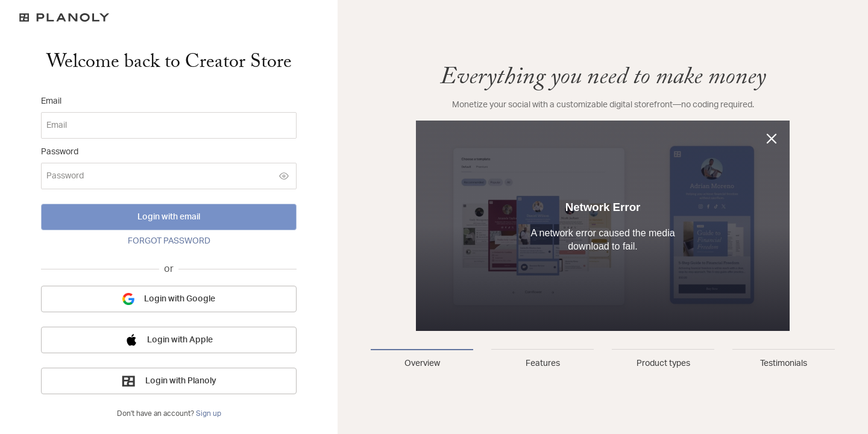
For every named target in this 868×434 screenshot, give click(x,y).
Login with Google (169, 299)
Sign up (209, 414)
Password (60, 152)
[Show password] (284, 176)
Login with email (169, 217)
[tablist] (603, 359)
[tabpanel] (603, 198)
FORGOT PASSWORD (169, 241)
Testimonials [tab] (784, 363)
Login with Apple (169, 340)
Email (51, 101)
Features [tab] (543, 363)
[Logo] (169, 17)
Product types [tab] (663, 363)
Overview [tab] (422, 363)
